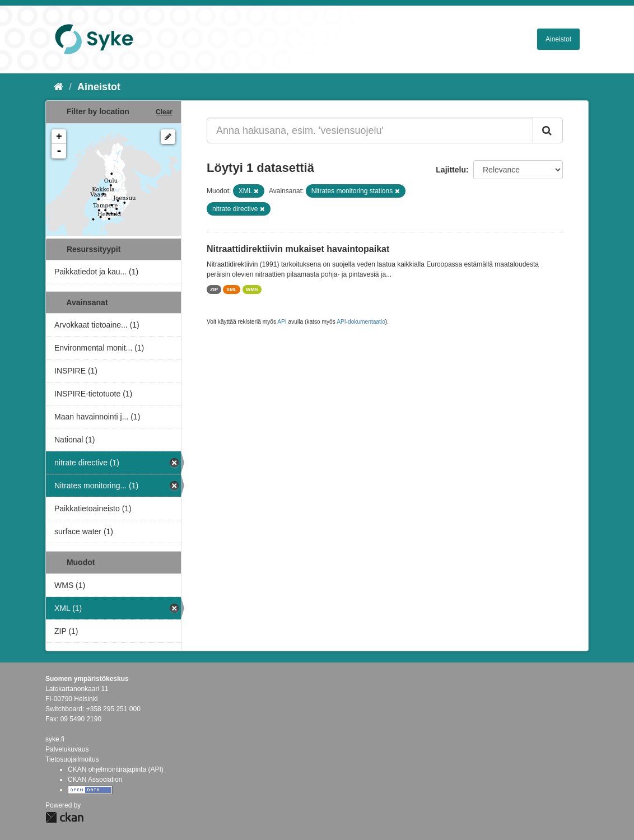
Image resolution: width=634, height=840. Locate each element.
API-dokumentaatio (361, 322)
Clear (164, 112)
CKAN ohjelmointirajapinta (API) (116, 769)
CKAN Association (95, 780)
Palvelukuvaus (67, 749)
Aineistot (558, 39)
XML (232, 290)
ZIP (214, 290)
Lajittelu (451, 170)
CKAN (64, 817)
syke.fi (55, 739)
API (282, 322)
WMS (252, 290)
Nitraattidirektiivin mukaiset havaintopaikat (298, 249)
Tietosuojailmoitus (72, 759)
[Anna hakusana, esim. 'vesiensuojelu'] (370, 130)
